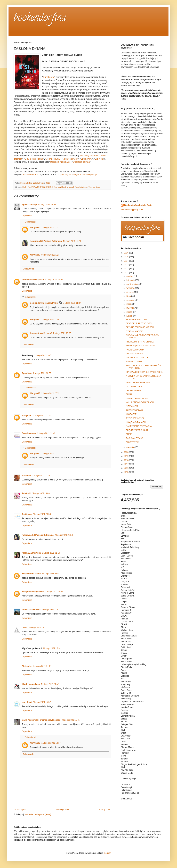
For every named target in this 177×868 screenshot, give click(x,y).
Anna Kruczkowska (31, 610)
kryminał (70, 187)
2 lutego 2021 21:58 (64, 535)
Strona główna (62, 809)
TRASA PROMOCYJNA (137, 320)
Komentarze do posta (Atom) (38, 814)
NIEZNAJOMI (132, 406)
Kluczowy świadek (89, 156)
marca (130, 312)
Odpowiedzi (30, 222)
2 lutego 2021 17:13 (50, 454)
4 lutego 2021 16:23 (72, 241)
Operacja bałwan (81, 162)
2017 (127, 464)
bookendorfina (40, 19)
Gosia (25, 627)
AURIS (129, 434)
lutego (130, 316)
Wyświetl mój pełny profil (132, 210)
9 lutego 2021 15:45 (70, 720)
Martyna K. (35, 227)
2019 (127, 456)
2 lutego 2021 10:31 (43, 355)
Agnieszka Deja (29, 204)
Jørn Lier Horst (60, 187)
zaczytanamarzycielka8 (33, 592)
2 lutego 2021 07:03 (47, 204)
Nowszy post (20, 809)
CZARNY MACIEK (134, 331)
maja (129, 304)
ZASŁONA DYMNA (135, 438)
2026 (127, 253)
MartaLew (26, 476)
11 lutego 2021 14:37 (51, 743)
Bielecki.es (27, 666)
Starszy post (104, 809)
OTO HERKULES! (134, 387)
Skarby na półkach (31, 684)
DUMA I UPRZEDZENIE (137, 398)
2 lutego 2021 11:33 (42, 415)
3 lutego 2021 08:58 (54, 592)
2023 (127, 265)
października (132, 284)
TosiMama (27, 514)
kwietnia (130, 308)
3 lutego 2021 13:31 (52, 648)
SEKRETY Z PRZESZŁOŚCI (139, 323)
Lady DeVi (27, 702)
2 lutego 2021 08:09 (54, 280)
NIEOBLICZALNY (134, 362)
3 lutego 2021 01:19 (51, 553)
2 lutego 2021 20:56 (42, 514)
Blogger (107, 853)
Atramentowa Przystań (33, 280)
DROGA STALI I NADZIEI (138, 358)
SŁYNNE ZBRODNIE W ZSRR (140, 327)
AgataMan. (27, 373)
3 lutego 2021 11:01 (51, 610)
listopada (131, 280)
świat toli (26, 493)
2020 (127, 452)
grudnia (130, 276)
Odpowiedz (27, 216)
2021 (127, 273)
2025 (127, 257)
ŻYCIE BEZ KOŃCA (135, 418)
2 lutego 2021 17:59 (41, 476)
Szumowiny (87, 159)
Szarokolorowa (29, 433)
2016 (127, 468)
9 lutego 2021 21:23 (50, 255)
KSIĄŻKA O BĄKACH (136, 422)
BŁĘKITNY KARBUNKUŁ (137, 430)
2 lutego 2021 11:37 (50, 227)
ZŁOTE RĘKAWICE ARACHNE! (140, 346)
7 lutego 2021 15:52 (42, 702)
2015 (127, 472)
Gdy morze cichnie (34, 159)
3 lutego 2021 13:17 (37, 627)
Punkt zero (48, 77)
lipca (129, 296)
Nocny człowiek (70, 159)
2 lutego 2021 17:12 (50, 393)
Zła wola (99, 159)
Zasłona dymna (31, 174)
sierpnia (130, 292)
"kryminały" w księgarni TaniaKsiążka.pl (77, 174)
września (131, 288)
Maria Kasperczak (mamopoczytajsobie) (41, 720)
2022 (127, 269)
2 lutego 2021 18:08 (41, 493)
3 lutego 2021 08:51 (51, 574)
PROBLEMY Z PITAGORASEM (140, 342)
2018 (127, 460)
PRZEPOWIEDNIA (135, 410)
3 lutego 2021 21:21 (42, 666)
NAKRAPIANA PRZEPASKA (139, 426)
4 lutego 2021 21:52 (50, 684)
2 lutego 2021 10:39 (42, 373)
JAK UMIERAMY (134, 390)
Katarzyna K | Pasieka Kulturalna (46, 241)
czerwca (130, 300)
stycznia (130, 447)
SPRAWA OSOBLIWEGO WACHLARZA (144, 372)
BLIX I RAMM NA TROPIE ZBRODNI (38, 187)
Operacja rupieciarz (60, 162)
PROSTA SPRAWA (135, 354)
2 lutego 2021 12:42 (46, 433)
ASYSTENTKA (133, 442)
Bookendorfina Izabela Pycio (44, 303)
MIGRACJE (131, 414)
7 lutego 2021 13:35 (62, 333)
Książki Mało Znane (31, 574)
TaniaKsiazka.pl (81, 187)
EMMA (129, 394)
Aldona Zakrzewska (31, 553)
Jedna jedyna (53, 159)
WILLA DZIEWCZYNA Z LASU (140, 402)
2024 (127, 261)
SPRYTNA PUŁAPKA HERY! (139, 382)
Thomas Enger (94, 187)
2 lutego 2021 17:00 (50, 320)
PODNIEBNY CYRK (135, 350)
